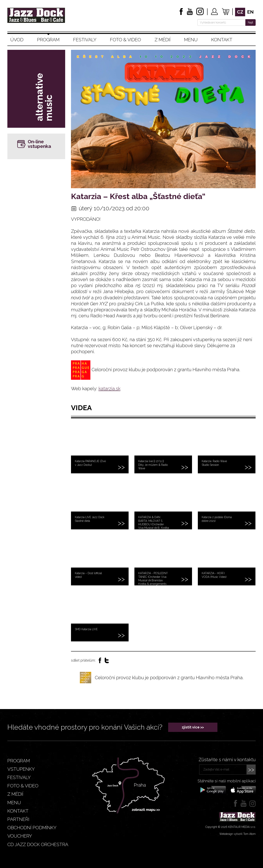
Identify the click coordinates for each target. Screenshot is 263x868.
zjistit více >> (193, 727)
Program (48, 40)
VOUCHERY (20, 836)
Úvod (17, 40)
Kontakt (222, 40)
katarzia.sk (109, 389)
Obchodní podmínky (32, 828)
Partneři (18, 819)
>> (251, 769)
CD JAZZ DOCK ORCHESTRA (38, 844)
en (250, 12)
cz (240, 12)
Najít (250, 22)
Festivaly (85, 40)
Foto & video (125, 40)
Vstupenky (21, 769)
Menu (191, 40)
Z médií (163, 40)
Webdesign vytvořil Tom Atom (237, 834)
